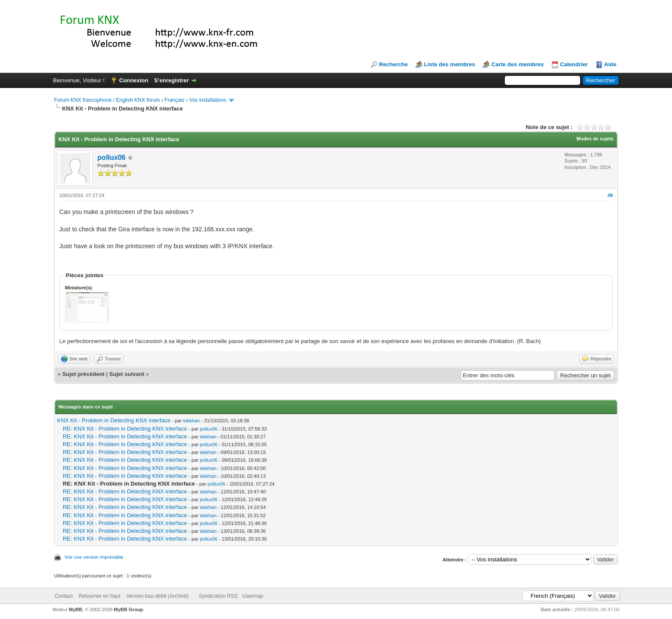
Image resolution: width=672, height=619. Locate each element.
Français (175, 100)
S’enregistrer (172, 80)
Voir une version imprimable (94, 557)
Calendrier (574, 64)
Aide (610, 64)
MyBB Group (128, 609)
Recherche (393, 64)
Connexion (134, 80)
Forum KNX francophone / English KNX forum (107, 100)
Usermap (253, 596)
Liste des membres (450, 64)
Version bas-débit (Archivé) (157, 596)
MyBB (76, 609)
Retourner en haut (99, 596)
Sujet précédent (84, 374)
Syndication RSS (218, 596)
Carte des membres (518, 64)
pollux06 (112, 157)
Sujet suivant (127, 374)
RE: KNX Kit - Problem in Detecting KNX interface (125, 429)
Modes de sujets (595, 139)
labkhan (192, 421)
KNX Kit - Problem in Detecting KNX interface (114, 420)
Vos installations (208, 100)
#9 (610, 195)
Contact (63, 596)
